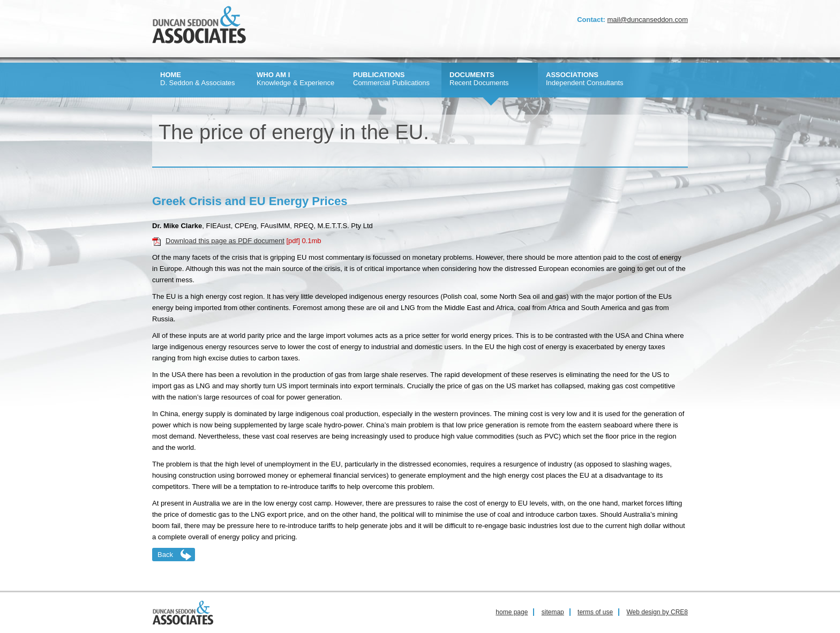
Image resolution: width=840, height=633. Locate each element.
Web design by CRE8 (657, 612)
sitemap (553, 612)
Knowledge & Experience (295, 79)
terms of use (595, 612)
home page (512, 612)
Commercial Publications (391, 79)
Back (165, 555)
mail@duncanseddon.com (647, 20)
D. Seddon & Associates (197, 79)
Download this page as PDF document (225, 241)
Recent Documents (479, 79)
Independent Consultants (585, 79)
